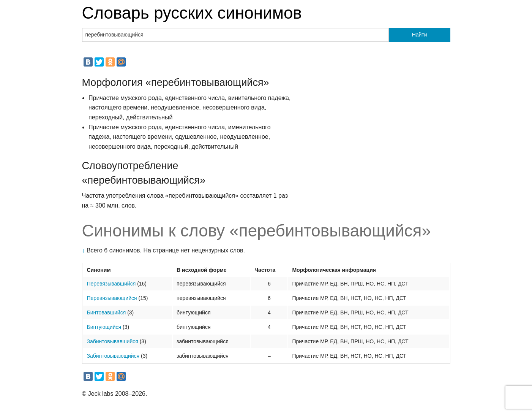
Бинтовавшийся (107, 312)
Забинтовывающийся (113, 356)
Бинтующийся (104, 327)
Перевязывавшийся (111, 284)
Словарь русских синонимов (192, 13)
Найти (420, 35)
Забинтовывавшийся (113, 341)
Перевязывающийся (112, 298)
